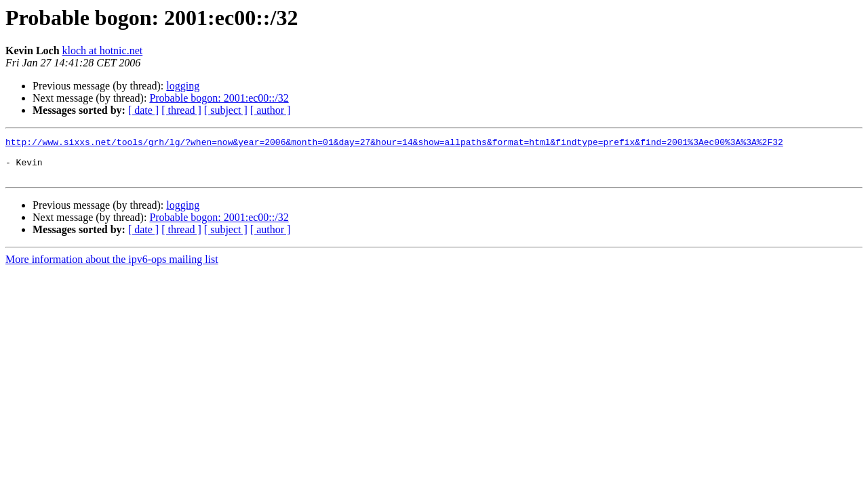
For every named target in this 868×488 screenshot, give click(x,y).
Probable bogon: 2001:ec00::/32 (219, 98)
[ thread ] (181, 110)
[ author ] (271, 110)
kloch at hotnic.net (103, 50)
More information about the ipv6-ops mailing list (112, 267)
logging (183, 86)
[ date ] (143, 110)
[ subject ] (226, 110)
